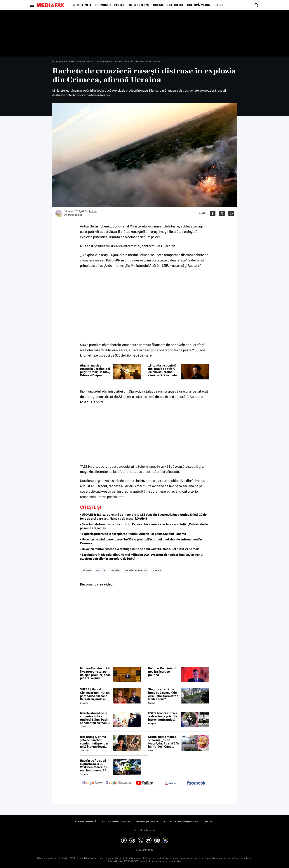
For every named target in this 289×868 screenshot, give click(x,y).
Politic (120, 5)
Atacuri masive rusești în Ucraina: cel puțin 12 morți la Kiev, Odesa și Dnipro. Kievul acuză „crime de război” (95, 370)
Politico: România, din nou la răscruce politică (163, 672)
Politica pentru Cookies (116, 822)
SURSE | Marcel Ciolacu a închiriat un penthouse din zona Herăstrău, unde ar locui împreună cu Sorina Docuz (95, 694)
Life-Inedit (175, 5)
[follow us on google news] (93, 783)
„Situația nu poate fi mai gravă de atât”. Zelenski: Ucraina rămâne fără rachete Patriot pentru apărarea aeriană (162, 370)
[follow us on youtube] (144, 783)
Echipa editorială (86, 822)
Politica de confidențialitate (181, 822)
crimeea (86, 570)
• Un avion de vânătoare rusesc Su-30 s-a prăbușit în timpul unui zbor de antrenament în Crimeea (141, 541)
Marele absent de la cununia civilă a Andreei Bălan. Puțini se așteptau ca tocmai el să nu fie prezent (95, 718)
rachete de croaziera (136, 570)
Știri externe (139, 5)
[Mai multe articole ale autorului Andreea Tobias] (59, 213)
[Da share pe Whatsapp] (231, 213)
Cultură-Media (199, 5)
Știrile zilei (82, 5)
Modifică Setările (144, 830)
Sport (218, 5)
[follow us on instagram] (170, 783)
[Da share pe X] (222, 213)
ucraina (157, 570)
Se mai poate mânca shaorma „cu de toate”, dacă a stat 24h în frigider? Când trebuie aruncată (164, 742)
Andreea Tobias (73, 215)
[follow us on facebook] (196, 783)
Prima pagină (60, 61)
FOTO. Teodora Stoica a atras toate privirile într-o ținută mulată (163, 717)
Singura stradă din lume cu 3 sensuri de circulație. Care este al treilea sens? (164, 694)
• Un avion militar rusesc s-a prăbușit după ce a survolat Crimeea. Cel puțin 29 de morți (140, 549)
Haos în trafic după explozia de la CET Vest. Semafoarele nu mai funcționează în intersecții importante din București (95, 766)
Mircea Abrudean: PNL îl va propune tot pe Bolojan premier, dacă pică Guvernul (96, 673)
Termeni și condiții (147, 822)
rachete (115, 570)
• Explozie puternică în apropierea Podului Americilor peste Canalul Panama (133, 534)
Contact (209, 822)
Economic (103, 5)
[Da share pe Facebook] (213, 213)
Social (158, 5)
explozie (101, 570)
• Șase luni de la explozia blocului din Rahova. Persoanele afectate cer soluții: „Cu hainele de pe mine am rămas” (144, 526)
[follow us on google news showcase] (119, 783)
